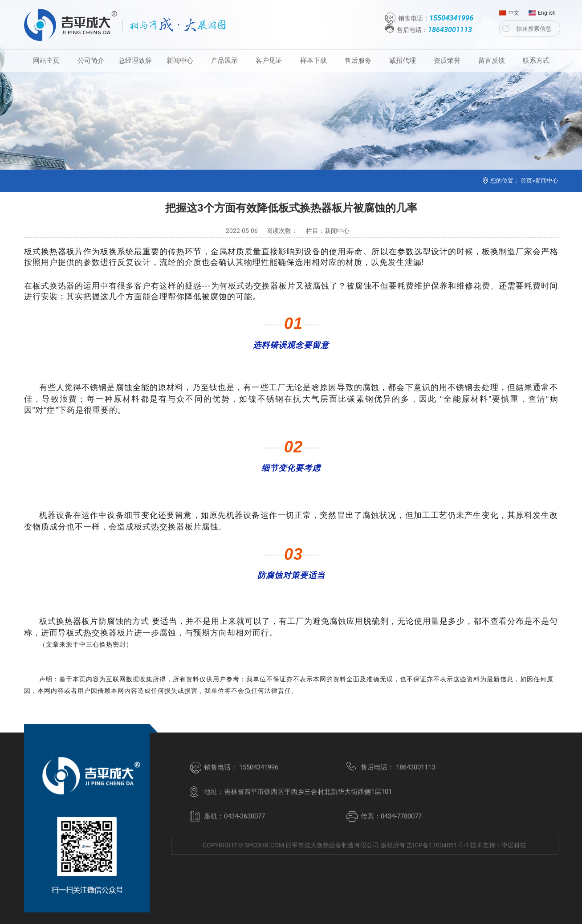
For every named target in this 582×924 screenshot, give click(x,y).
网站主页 (46, 61)
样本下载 (313, 61)
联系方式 (536, 61)
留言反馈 (492, 61)
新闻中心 (180, 61)
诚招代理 (403, 61)
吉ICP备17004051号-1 (438, 845)
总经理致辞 (135, 61)
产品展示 (224, 61)
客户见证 (269, 61)
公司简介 (91, 61)
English (542, 11)
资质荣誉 (447, 61)
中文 (509, 11)
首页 (526, 181)
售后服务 (358, 61)
